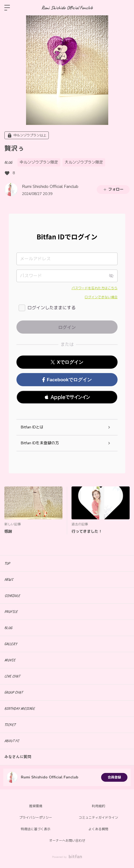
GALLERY (11, 644)
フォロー (113, 189)
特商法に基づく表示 (36, 829)
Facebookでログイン (67, 380)
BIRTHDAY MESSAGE (20, 708)
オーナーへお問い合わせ (67, 841)
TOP (7, 563)
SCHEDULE (12, 596)
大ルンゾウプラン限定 (84, 162)
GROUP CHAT (14, 692)
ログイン (125, 8)
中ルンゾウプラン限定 (39, 162)
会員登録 (114, 777)
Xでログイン (67, 362)
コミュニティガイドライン (98, 818)
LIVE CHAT (12, 676)
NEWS (9, 579)
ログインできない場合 (101, 297)
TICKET (10, 725)
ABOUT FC (12, 741)
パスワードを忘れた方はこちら (95, 288)
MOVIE (10, 660)
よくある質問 (98, 829)
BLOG (8, 162)
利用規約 (98, 806)
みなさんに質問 (18, 757)
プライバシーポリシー (36, 818)
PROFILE (11, 611)
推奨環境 (36, 806)
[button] (67, 397)
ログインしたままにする (52, 308)
